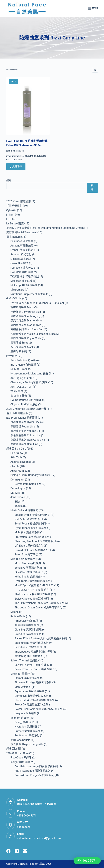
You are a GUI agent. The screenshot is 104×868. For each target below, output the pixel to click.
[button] (87, 861)
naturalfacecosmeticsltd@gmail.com (39, 838)
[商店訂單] (95, 70)
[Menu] (93, 8)
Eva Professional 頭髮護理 (20, 156)
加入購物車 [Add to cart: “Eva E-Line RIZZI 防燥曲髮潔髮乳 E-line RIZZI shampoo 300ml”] (16, 167)
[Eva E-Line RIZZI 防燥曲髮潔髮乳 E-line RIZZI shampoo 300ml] (28, 106)
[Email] (25, 851)
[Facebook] (8, 851)
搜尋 (9, 180)
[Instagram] (17, 851)
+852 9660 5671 (27, 816)
